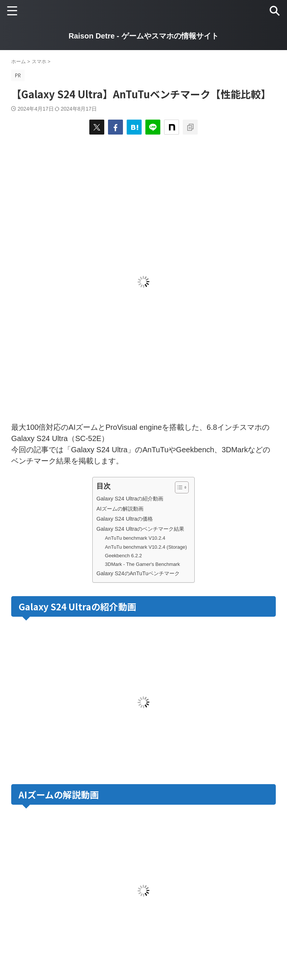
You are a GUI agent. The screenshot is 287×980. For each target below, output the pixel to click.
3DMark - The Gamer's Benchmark (143, 564)
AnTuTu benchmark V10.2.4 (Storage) (146, 547)
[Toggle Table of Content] (178, 487)
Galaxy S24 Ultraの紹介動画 (130, 499)
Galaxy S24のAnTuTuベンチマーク (138, 573)
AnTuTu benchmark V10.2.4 (135, 538)
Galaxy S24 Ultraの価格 (125, 519)
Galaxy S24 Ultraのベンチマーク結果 (140, 529)
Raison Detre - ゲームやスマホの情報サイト (143, 36)
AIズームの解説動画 (120, 509)
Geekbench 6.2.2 (124, 556)
